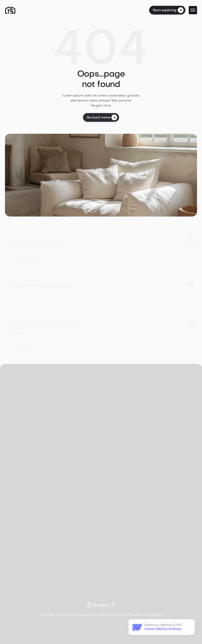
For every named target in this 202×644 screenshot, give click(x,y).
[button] (193, 10)
